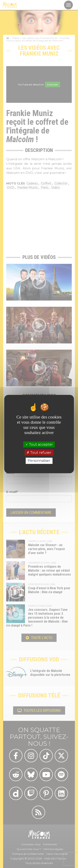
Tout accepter (39, 444)
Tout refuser (39, 453)
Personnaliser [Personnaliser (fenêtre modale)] (39, 461)
